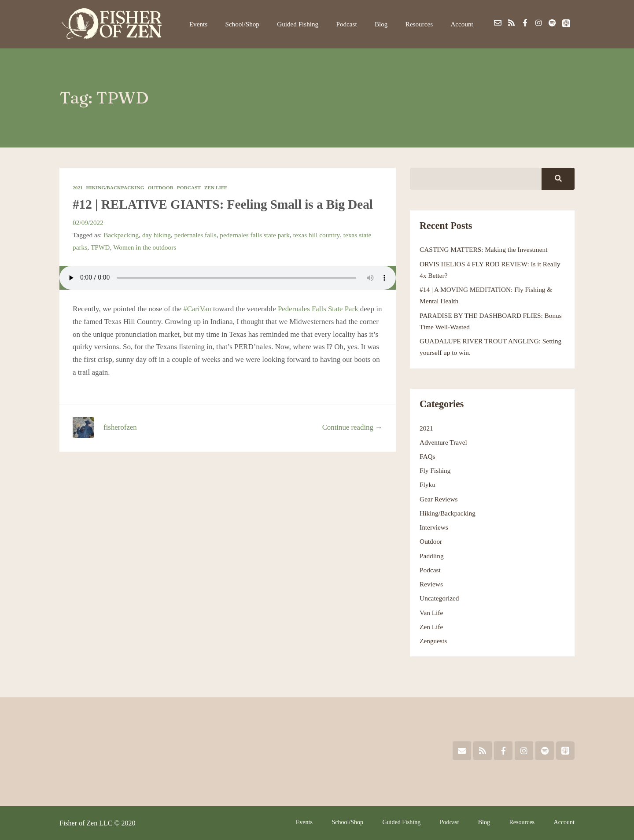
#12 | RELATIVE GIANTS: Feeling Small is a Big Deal (226, 204)
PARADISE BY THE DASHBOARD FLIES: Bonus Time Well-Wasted (491, 321)
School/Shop (255, 24)
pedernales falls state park (256, 235)
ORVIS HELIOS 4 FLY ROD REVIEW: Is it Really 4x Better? (490, 270)
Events (214, 24)
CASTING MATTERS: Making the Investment (484, 249)
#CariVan (197, 308)
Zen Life (217, 188)
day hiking (157, 235)
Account (463, 24)
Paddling (432, 556)
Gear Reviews (439, 499)
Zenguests (433, 641)
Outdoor (161, 188)
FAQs (428, 456)
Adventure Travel (443, 442)
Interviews (434, 527)
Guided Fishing (309, 24)
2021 (78, 188)
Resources (422, 24)
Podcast (355, 24)
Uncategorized (439, 598)
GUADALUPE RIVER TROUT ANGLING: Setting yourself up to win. (491, 347)
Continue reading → (352, 427)
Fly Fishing (435, 470)
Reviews (431, 584)
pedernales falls (196, 235)
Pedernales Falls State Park (319, 308)
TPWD (100, 247)
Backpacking (121, 235)
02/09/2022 (88, 223)
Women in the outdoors (145, 247)
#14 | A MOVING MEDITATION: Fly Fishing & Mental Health (486, 295)
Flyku (428, 484)
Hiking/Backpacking (116, 188)
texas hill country (318, 235)
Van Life (431, 613)
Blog (387, 24)
